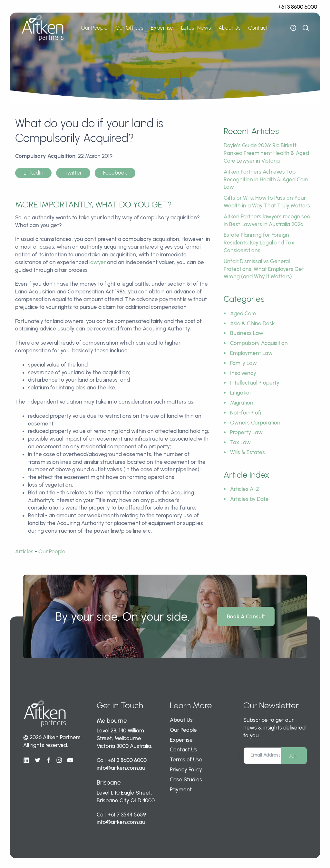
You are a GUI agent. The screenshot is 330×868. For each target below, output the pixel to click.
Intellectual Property (255, 383)
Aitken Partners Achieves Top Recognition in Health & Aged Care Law (266, 179)
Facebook (115, 173)
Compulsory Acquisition (259, 343)
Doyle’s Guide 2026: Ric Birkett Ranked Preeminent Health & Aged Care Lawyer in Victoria (266, 153)
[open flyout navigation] (293, 28)
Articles (24, 551)
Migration (242, 403)
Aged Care (243, 313)
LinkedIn (33, 173)
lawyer (97, 262)
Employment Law (251, 353)
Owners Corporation (255, 423)
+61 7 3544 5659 (127, 815)
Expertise (162, 28)
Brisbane (109, 782)
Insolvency (243, 373)
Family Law (243, 363)
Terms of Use (186, 759)
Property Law (246, 432)
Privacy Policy (186, 769)
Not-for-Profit (247, 413)
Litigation (241, 393)
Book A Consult (246, 616)
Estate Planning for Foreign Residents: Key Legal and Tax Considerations (259, 243)
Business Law (247, 333)
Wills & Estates (247, 452)
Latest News (196, 28)
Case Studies (186, 779)
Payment (181, 789)
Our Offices (129, 28)
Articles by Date (249, 499)
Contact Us (184, 749)
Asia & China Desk (252, 323)
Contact (258, 28)
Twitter (73, 173)
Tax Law (240, 442)
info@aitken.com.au (121, 768)
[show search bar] (306, 28)
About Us (229, 28)
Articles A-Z (245, 489)
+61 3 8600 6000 (298, 7)
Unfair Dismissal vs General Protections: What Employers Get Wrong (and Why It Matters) (264, 269)
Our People (94, 28)
